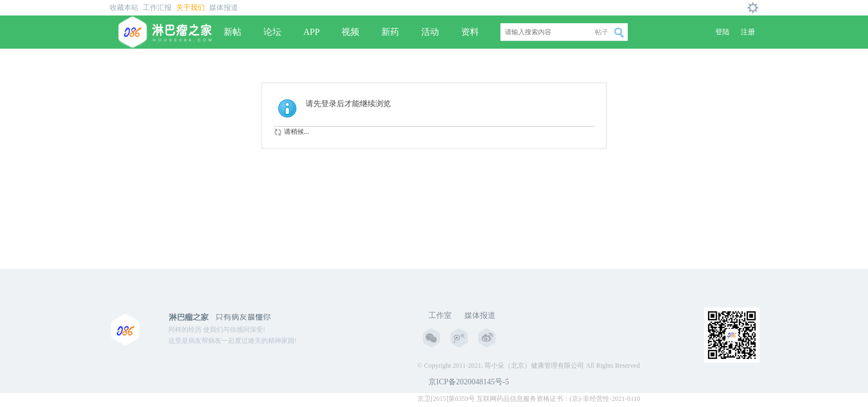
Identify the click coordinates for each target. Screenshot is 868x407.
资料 (470, 32)
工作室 (440, 315)
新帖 (232, 32)
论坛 (272, 32)
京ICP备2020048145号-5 (469, 382)
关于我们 (190, 7)
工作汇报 (157, 7)
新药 (390, 32)
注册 (748, 32)
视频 (350, 32)
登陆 (722, 32)
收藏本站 (124, 7)
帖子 (602, 32)
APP (311, 32)
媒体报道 (224, 7)
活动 (430, 32)
